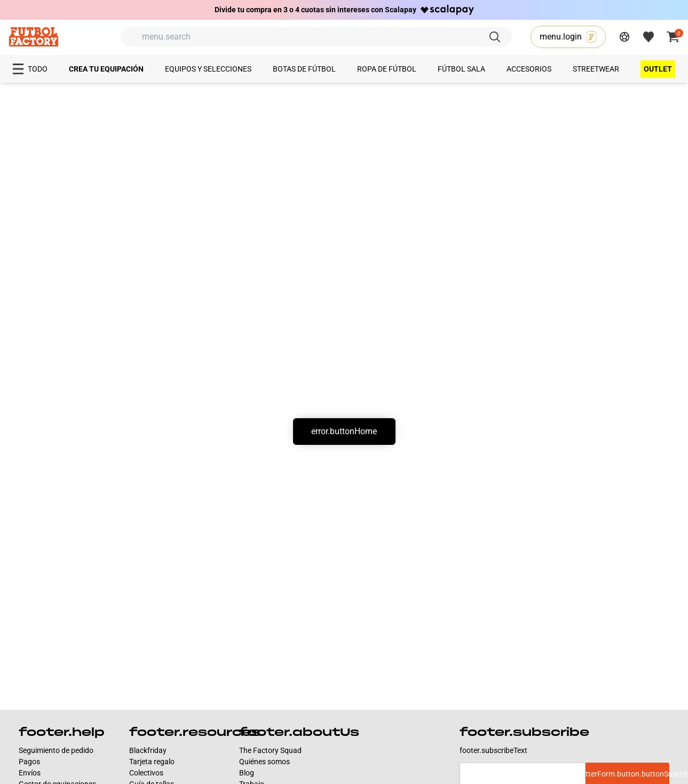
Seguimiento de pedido (56, 750)
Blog (247, 773)
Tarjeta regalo (152, 762)
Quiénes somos (264, 762)
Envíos (30, 773)
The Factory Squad (270, 750)
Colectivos (146, 773)
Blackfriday (148, 750)
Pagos (29, 762)
